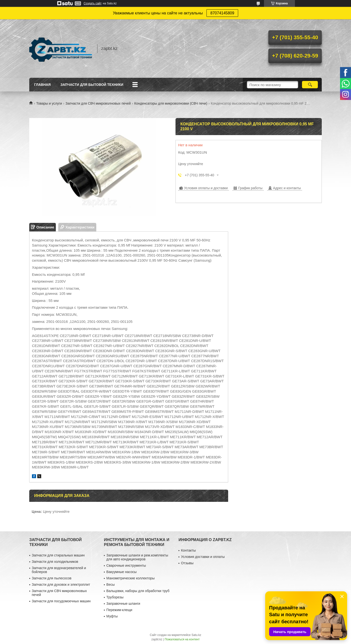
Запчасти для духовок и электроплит (61, 585)
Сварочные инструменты (126, 565)
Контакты (188, 550)
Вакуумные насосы (121, 572)
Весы (110, 585)
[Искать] (310, 85)
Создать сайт (93, 3)
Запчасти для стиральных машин (58, 555)
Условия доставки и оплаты (203, 557)
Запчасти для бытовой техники (92, 85)
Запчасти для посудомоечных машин (61, 601)
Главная (42, 85)
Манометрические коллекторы (130, 578)
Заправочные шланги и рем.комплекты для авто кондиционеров (137, 557)
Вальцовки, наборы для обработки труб (138, 591)
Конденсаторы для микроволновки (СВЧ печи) (171, 103)
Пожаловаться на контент (182, 639)
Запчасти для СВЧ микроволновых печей (98, 103)
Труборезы (115, 597)
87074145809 (222, 13)
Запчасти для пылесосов (52, 578)
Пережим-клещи (119, 610)
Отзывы (187, 563)
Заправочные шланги (123, 604)
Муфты (112, 616)
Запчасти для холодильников (55, 562)
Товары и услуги (49, 103)
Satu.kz (196, 635)
